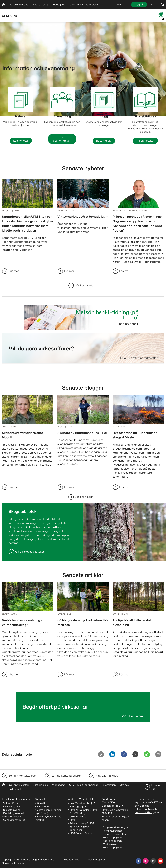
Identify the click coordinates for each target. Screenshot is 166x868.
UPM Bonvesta (78, 816)
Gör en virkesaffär (19, 785)
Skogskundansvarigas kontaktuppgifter (116, 829)
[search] (163, 5)
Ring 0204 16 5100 (107, 776)
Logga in (139, 4)
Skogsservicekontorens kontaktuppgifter (116, 836)
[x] (153, 861)
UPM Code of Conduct (82, 833)
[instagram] (146, 861)
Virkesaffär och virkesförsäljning (13, 805)
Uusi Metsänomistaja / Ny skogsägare (82, 805)
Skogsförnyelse (12, 810)
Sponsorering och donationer (80, 828)
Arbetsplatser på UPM (82, 823)
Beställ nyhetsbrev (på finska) (49, 818)
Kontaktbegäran (112, 841)
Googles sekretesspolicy (143, 807)
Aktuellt (41, 803)
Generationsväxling (14, 820)
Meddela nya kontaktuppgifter (112, 846)
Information (109, 785)
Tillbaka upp (155, 787)
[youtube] (160, 861)
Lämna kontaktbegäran (66, 776)
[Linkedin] (107, 755)
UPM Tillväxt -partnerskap (84, 785)
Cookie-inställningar (13, 863)
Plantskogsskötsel (13, 813)
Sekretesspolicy (97, 859)
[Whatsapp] (145, 755)
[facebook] (138, 861)
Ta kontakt (15, 789)
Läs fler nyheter (85, 286)
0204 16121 (107, 813)
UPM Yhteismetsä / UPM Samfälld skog (83, 812)
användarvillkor (144, 812)
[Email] (158, 755)
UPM (72, 820)
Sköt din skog (41, 785)
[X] (133, 755)
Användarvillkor (72, 859)
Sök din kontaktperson (23, 776)
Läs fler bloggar (85, 497)
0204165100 (108, 802)
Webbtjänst (59, 785)
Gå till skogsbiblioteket (30, 552)
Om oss (124, 785)
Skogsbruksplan (12, 816)
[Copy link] (95, 755)
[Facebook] (120, 755)
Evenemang (43, 807)
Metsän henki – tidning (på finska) (49, 812)
